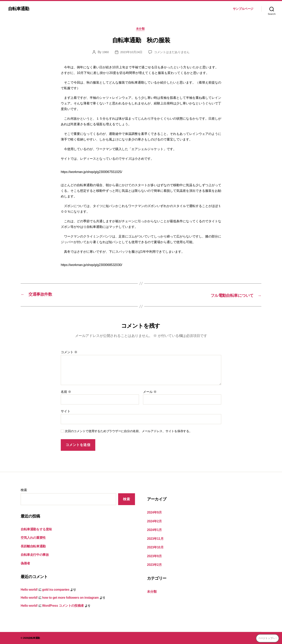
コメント (69, 353)
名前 (66, 392)
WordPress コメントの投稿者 (61, 605)
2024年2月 (154, 521)
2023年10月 (155, 547)
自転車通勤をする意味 (35, 530)
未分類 (141, 29)
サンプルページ (243, 9)
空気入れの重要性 (32, 538)
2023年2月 (154, 564)
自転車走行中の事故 (34, 555)
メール (150, 392)
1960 (104, 53)
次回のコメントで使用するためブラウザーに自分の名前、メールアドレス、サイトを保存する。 (128, 431)
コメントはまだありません (173, 53)
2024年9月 (154, 513)
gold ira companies (55, 590)
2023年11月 (155, 538)
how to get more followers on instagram (69, 598)
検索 (24, 491)
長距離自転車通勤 (32, 547)
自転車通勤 (20, 9)
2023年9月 (154, 555)
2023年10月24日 (130, 53)
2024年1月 (154, 530)
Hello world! (29, 590)
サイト (65, 412)
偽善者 (25, 564)
